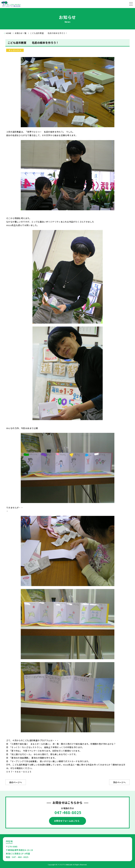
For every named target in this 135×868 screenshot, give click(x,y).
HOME (9, 33)
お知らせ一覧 (21, 33)
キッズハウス (15, 50)
